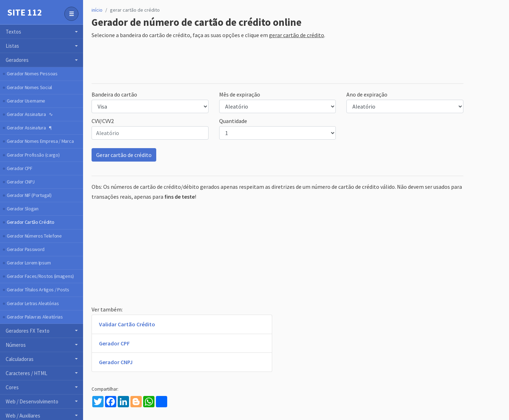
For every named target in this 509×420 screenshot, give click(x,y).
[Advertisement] (220, 62)
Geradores (17, 60)
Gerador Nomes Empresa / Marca (40, 141)
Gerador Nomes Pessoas (32, 74)
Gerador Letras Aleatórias (33, 303)
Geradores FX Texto (28, 331)
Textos (13, 32)
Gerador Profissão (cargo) (33, 155)
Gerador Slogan (23, 209)
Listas (12, 46)
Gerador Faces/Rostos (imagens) (40, 276)
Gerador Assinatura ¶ (29, 128)
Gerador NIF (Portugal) (29, 195)
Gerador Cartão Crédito (30, 222)
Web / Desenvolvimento (32, 401)
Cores (12, 387)
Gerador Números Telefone (34, 236)
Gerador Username (26, 101)
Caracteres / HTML (27, 373)
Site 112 (25, 12)
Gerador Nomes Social (29, 87)
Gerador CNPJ (21, 182)
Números (16, 345)
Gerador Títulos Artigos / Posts (38, 290)
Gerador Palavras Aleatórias (35, 317)
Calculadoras (20, 359)
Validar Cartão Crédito (127, 324)
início (97, 10)
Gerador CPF (20, 168)
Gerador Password (26, 249)
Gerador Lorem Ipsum (29, 263)
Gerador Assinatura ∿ (30, 114)
